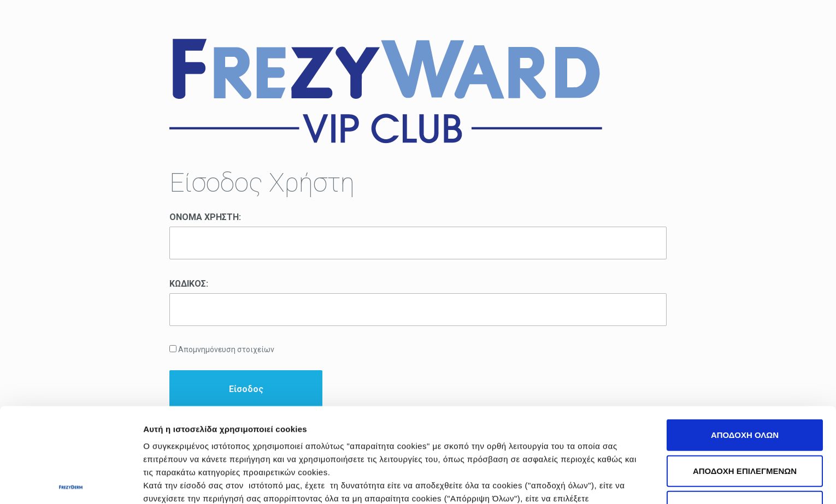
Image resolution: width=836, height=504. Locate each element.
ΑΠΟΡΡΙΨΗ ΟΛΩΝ (745, 409)
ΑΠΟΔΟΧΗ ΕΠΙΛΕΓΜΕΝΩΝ (745, 373)
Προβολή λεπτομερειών (613, 482)
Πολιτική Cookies (474, 427)
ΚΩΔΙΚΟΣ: (189, 284)
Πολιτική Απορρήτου (590, 427)
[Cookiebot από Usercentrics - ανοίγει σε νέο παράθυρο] (71, 483)
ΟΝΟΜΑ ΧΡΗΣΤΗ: (205, 217)
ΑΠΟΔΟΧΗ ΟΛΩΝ (745, 337)
